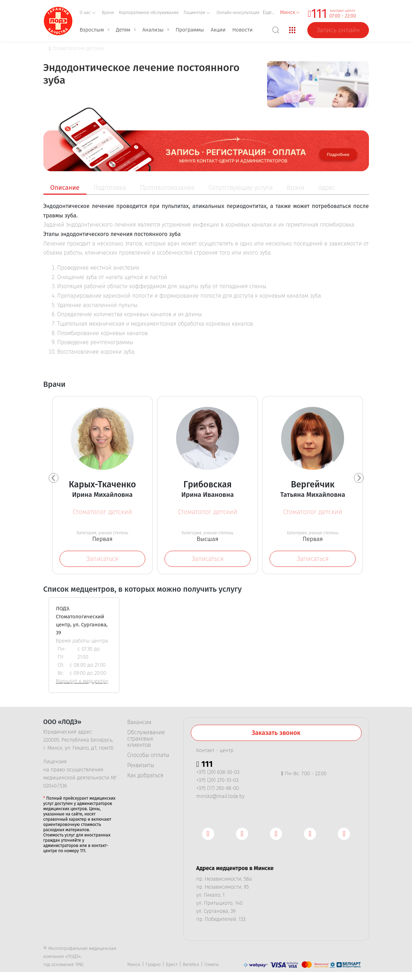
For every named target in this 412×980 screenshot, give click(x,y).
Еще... (269, 12)
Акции (218, 30)
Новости (243, 30)
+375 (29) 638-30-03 (218, 774)
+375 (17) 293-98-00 (218, 790)
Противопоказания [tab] (167, 188)
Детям (123, 30)
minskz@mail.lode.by (221, 798)
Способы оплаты (148, 757)
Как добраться (145, 778)
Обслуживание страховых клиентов (146, 741)
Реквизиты (141, 767)
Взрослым (92, 30)
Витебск (191, 967)
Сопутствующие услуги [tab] (241, 188)
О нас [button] (88, 13)
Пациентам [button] (197, 13)
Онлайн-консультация (238, 13)
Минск (134, 967)
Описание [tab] (65, 188)
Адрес (327, 188)
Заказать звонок (276, 735)
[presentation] (54, 479)
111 (319, 14)
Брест (172, 967)
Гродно (153, 967)
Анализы (153, 30)
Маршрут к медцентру (82, 683)
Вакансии (139, 724)
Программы (190, 30)
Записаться (102, 559)
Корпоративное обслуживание (149, 13)
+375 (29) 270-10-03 (218, 782)
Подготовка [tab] (110, 188)
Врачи (108, 13)
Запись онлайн (338, 30)
